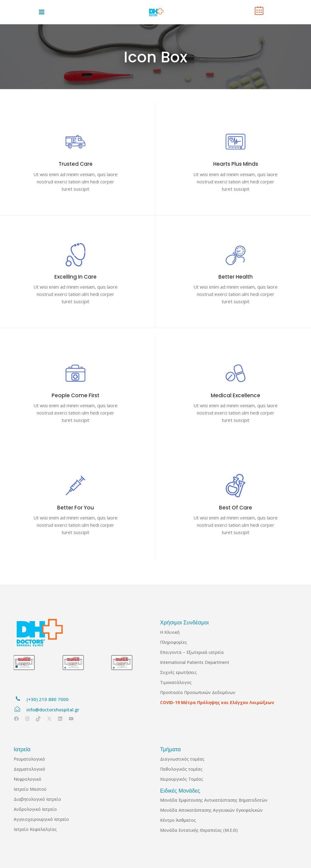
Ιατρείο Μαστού (30, 789)
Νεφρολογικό (27, 779)
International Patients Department (195, 662)
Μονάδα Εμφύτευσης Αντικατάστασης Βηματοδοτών (214, 800)
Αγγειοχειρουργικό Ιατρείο (41, 819)
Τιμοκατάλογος (176, 682)
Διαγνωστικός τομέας (182, 759)
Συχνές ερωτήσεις (178, 672)
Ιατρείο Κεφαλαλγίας (35, 829)
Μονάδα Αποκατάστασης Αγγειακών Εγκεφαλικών (211, 810)
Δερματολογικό (29, 769)
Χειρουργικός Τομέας (182, 779)
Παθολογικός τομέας (181, 769)
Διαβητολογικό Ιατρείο (37, 799)
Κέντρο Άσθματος (178, 820)
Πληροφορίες (174, 642)
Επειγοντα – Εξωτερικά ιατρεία (192, 652)
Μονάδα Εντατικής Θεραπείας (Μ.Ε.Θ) (199, 830)
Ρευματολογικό (29, 759)
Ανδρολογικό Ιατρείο (35, 809)
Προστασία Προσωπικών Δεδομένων (198, 692)
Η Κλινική (170, 632)
